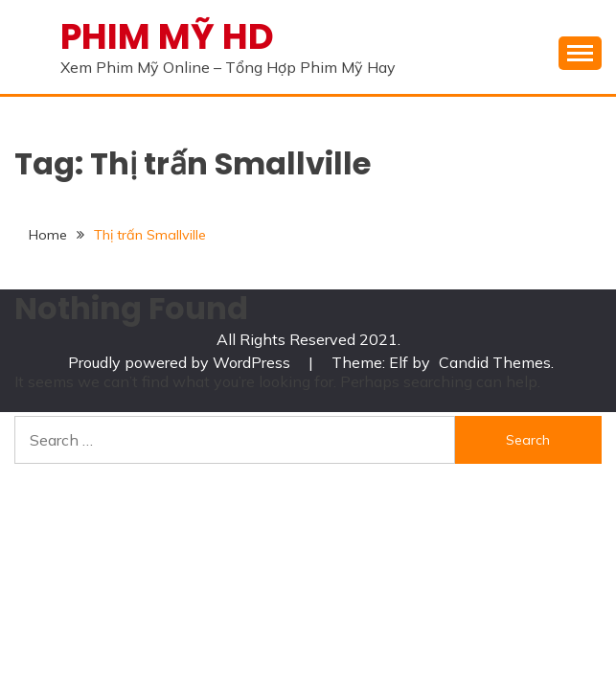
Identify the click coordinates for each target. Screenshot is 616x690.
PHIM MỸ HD (167, 36)
